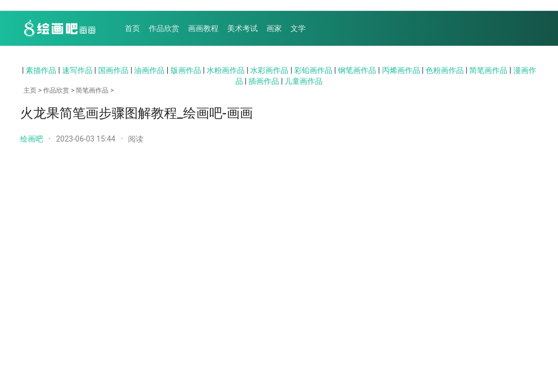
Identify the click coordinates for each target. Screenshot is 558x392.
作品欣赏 (164, 28)
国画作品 (113, 70)
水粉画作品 (226, 70)
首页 (132, 28)
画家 (274, 28)
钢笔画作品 (357, 70)
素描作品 (41, 70)
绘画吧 (32, 139)
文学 (298, 28)
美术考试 (242, 28)
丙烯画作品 (401, 70)
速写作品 (77, 70)
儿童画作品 (304, 81)
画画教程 (203, 28)
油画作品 (149, 70)
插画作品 (264, 81)
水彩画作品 (269, 70)
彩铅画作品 (313, 70)
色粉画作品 (445, 70)
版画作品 (186, 70)
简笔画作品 (488, 70)
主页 (30, 90)
